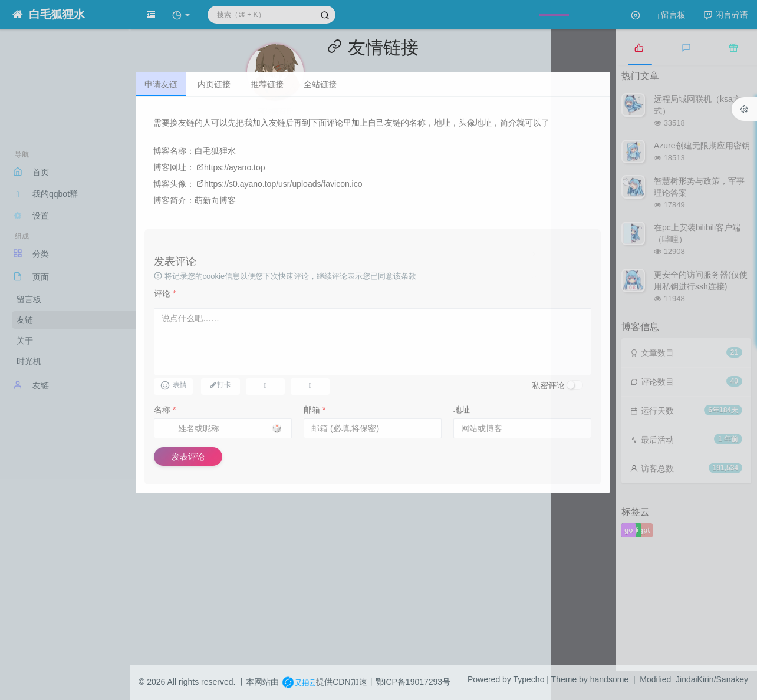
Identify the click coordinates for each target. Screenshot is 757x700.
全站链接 (320, 84)
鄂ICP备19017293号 (413, 682)
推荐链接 (267, 84)
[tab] (639, 47)
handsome (609, 679)
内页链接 (214, 84)
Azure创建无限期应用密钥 (702, 146)
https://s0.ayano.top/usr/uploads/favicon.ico (279, 184)
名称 (165, 410)
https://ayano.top (231, 167)
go (629, 530)
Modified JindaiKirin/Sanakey (694, 679)
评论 (165, 293)
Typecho (529, 679)
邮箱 (315, 410)
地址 (462, 410)
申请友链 (161, 84)
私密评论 (548, 385)
